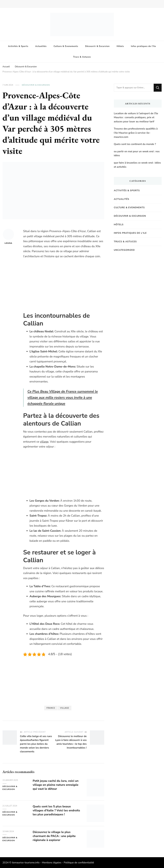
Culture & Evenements (66, 46)
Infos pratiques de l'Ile (130, 233)
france (51, 708)
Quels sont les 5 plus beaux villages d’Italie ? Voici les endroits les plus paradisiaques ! (56, 810)
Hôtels (120, 46)
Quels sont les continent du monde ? (135, 144)
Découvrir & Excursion (97, 46)
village (44, 442)
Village (65, 708)
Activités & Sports (18, 46)
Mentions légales (52, 863)
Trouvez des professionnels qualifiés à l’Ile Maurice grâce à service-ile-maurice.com (136, 133)
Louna (8, 237)
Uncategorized (124, 250)
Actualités (41, 46)
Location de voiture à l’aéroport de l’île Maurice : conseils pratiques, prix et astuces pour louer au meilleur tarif (136, 117)
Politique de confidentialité (79, 863)
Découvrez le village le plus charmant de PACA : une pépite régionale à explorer (56, 836)
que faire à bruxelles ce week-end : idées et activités (137, 165)
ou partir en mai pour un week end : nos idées (137, 154)
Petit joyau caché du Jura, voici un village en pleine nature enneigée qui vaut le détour (57, 785)
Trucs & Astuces (82, 57)
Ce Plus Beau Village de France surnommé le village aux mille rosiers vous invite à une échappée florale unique (64, 398)
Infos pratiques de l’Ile (143, 46)
